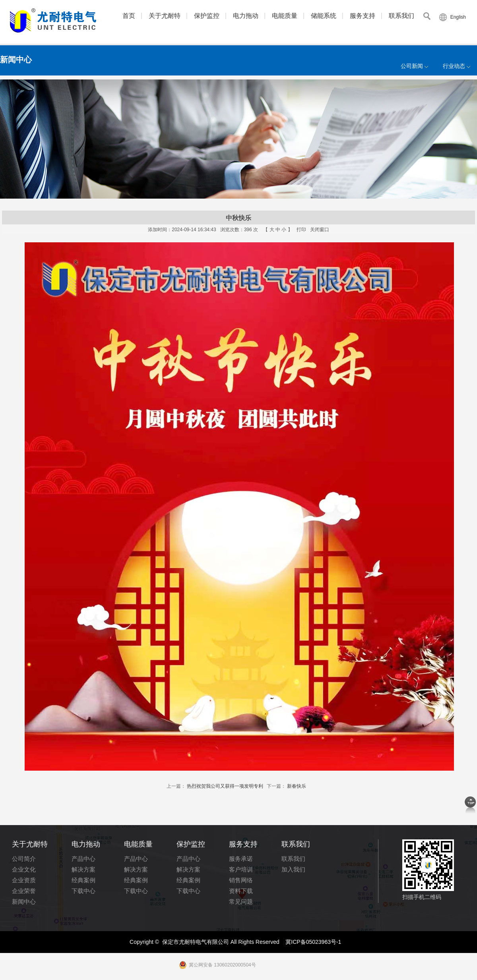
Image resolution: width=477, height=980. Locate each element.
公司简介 (24, 859)
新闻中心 (24, 902)
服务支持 (363, 16)
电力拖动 (246, 16)
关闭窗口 (320, 230)
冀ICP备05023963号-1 (313, 942)
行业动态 (454, 66)
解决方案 (83, 869)
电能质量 (285, 16)
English (458, 17)
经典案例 (83, 880)
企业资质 (24, 880)
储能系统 (324, 16)
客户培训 (241, 869)
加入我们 (293, 869)
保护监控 (207, 16)
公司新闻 (412, 66)
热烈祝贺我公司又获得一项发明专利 (225, 786)
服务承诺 (241, 859)
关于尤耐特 (165, 16)
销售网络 (241, 880)
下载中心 (83, 891)
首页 (129, 16)
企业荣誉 (24, 891)
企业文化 (24, 869)
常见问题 (241, 902)
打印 (301, 230)
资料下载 (241, 891)
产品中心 (83, 859)
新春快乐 (297, 786)
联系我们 (401, 16)
